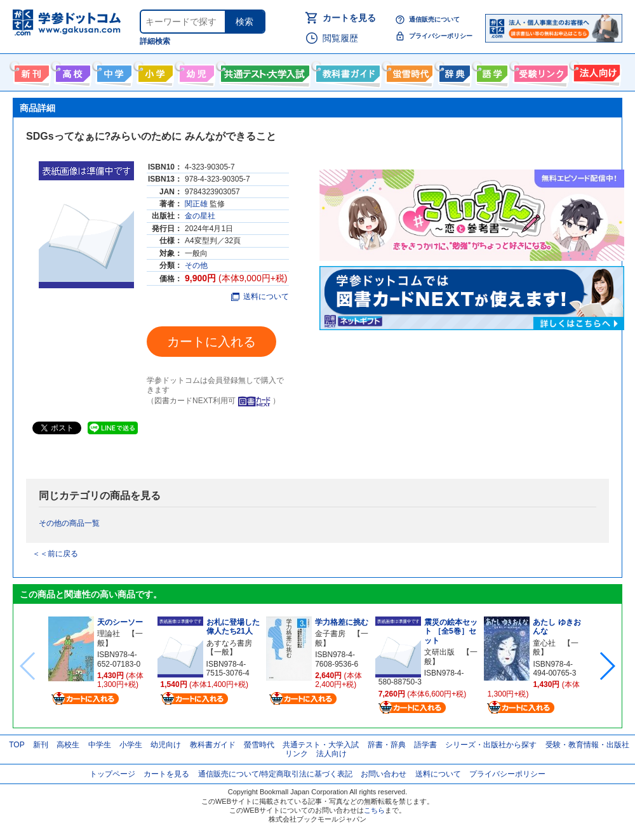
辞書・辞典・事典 (453, 71)
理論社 (109, 634)
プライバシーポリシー (441, 36)
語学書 (491, 71)
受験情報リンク (539, 71)
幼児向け (195, 71)
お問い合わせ (384, 774)
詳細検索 (155, 41)
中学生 (100, 745)
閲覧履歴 (340, 38)
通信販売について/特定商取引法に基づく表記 (275, 774)
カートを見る (349, 18)
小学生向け (154, 71)
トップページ (112, 774)
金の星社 (200, 216)
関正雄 (196, 204)
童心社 (544, 643)
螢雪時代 (408, 71)
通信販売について (434, 19)
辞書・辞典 (387, 745)
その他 (196, 265)
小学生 (131, 745)
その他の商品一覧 (69, 523)
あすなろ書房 (229, 643)
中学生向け (113, 71)
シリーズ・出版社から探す (491, 745)
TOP (17, 745)
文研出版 (439, 652)
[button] (607, 666)
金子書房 (330, 634)
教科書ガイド (346, 71)
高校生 (68, 745)
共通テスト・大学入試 (264, 71)
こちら (374, 810)
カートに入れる (211, 342)
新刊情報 (30, 71)
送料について (260, 297)
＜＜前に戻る (55, 554)
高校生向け (71, 71)
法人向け (595, 71)
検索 (244, 22)
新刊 (41, 745)
